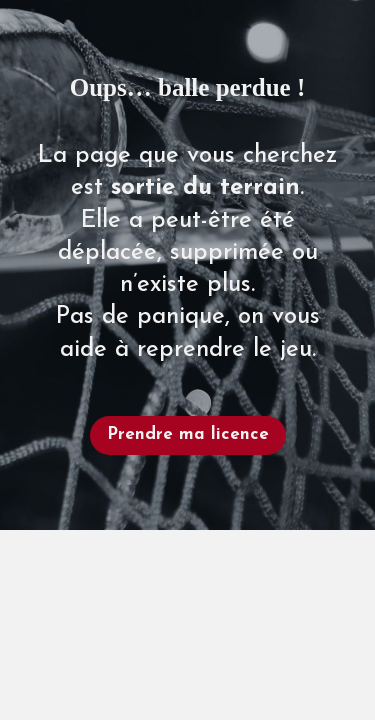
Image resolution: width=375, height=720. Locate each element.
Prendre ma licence (188, 434)
